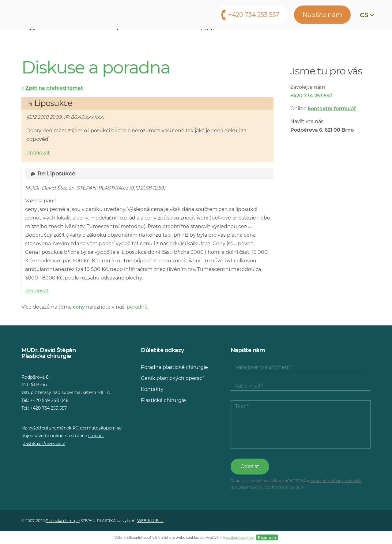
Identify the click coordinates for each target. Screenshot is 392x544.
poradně (137, 307)
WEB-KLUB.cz (150, 521)
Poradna (291, 38)
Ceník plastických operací (172, 378)
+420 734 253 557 (254, 15)
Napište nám (322, 15)
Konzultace (206, 38)
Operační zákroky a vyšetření (81, 38)
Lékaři (144, 38)
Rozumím (267, 537)
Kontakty (328, 38)
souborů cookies (240, 538)
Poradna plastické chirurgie (174, 367)
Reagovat (38, 153)
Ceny (171, 38)
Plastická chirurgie (163, 400)
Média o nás (251, 38)
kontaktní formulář (332, 109)
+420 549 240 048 (49, 400)
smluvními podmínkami (267, 487)
